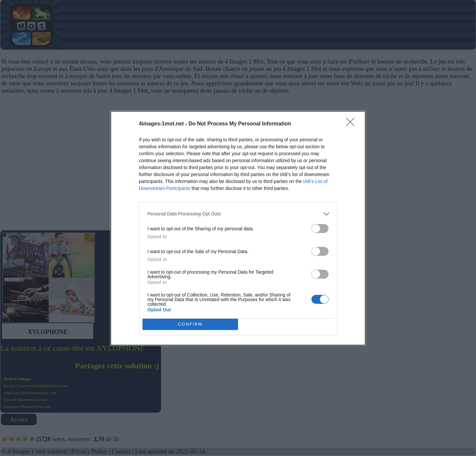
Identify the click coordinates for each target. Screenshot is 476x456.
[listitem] (238, 214)
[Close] (352, 124)
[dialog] (238, 228)
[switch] (320, 228)
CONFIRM (190, 324)
